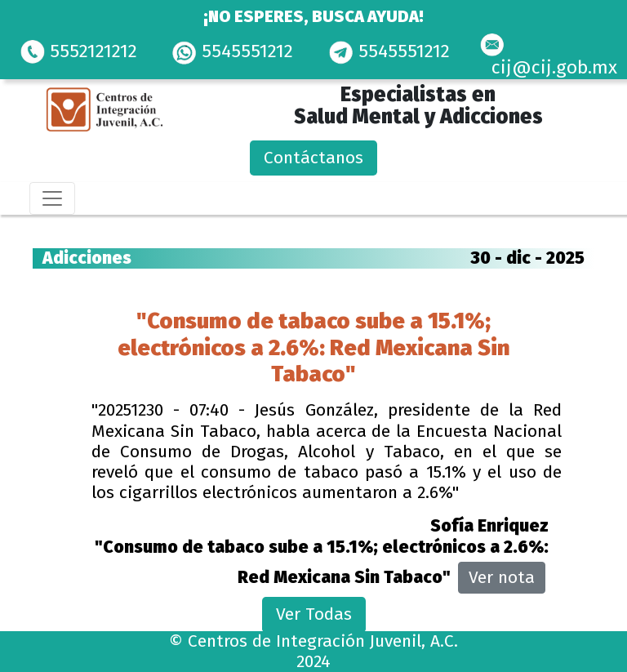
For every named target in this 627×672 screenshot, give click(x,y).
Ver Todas (314, 614)
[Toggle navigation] (52, 198)
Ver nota (502, 577)
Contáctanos (313, 158)
